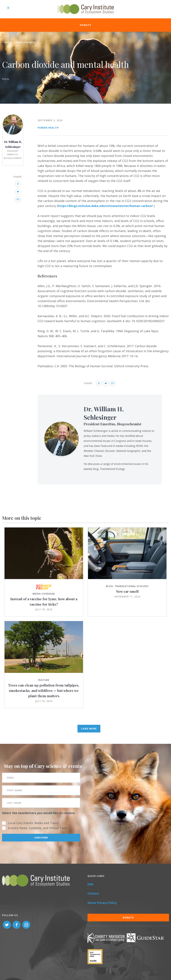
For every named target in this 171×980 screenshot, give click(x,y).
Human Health (48, 128)
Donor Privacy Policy (102, 903)
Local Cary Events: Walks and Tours (33, 823)
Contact (93, 893)
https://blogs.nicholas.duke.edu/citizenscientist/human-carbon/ (105, 206)
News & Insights (26, 42)
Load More (89, 729)
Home (7, 42)
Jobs (90, 884)
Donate (85, 25)
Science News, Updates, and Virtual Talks (38, 828)
